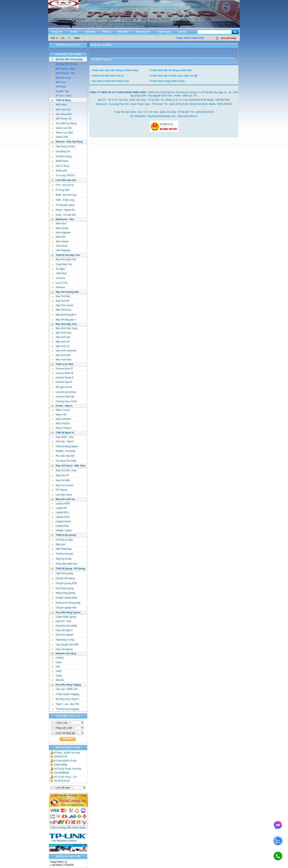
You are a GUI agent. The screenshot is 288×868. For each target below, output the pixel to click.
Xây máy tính (143, 32)
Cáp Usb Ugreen (62, 649)
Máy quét (58, 544)
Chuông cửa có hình (64, 401)
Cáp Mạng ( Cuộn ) (64, 146)
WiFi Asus (59, 82)
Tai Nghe (58, 269)
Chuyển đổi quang (63, 578)
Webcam (58, 287)
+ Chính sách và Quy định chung (167, 81)
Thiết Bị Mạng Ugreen (65, 446)
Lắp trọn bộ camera (64, 392)
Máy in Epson (61, 423)
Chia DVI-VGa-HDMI (64, 626)
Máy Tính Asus (61, 310)
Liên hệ (182, 32)
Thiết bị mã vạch (62, 554)
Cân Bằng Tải (61, 151)
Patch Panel (60, 161)
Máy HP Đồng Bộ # (64, 320)
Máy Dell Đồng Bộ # (64, 315)
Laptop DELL (60, 512)
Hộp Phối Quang (62, 573)
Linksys (58, 658)
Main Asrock (60, 228)
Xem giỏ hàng (228, 38)
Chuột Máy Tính (62, 264)
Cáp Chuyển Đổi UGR (65, 645)
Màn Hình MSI (61, 355)
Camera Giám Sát (63, 397)
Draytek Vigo (60, 91)
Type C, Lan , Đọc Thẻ (65, 704)
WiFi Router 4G (62, 119)
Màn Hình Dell (61, 337)
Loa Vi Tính (60, 283)
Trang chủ (57, 32)
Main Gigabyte (61, 233)
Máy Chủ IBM (61, 480)
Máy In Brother (61, 419)
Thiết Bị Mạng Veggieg (65, 709)
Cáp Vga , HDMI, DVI (65, 689)
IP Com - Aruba (62, 96)
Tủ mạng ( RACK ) (63, 175)
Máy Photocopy (62, 549)
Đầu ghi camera (62, 387)
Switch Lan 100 (62, 128)
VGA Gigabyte (61, 250)
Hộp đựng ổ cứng (63, 640)
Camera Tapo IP (62, 382)
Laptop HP (59, 508)
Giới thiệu (90, 32)
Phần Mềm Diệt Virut (64, 564)
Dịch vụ (107, 32)
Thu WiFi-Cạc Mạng (64, 123)
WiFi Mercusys (61, 78)
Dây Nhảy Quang (63, 588)
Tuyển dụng (164, 32)
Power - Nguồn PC (63, 210)
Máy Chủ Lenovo (63, 485)
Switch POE (60, 137)
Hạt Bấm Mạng (62, 156)
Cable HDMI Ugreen (64, 617)
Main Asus (59, 224)
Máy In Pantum (62, 428)
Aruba (57, 676)
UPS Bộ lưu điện (62, 540)
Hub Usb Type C (62, 630)
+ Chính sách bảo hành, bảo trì (107, 76)
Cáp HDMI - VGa (63, 437)
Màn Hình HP (61, 342)
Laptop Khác (60, 526)
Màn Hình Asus (62, 333)
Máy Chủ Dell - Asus (64, 470)
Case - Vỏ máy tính (64, 215)
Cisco (57, 662)
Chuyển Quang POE (64, 583)
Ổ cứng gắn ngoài (63, 205)
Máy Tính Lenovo (63, 305)
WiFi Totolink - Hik (63, 73)
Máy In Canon (61, 410)
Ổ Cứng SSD (60, 190)
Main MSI (59, 237)
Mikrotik (58, 680)
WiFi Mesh (59, 105)
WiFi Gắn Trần (61, 110)
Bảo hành (123, 32)
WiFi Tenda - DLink (63, 69)
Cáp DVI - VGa (61, 621)
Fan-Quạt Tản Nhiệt (64, 461)
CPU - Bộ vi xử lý (63, 185)
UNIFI (57, 671)
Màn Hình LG (61, 346)
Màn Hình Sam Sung (64, 328)
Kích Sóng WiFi (62, 114)
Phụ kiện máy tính (63, 456)
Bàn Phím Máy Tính (64, 260)
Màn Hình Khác (62, 360)
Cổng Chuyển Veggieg (65, 694)
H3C (56, 667)
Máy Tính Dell (61, 296)
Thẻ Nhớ (58, 278)
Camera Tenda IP (63, 378)
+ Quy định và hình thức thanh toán (110, 81)
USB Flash (59, 273)
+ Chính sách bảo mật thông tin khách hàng (114, 70)
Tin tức (73, 32)
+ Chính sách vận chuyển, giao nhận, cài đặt (173, 76)
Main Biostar (60, 242)
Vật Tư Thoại (60, 166)
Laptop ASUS (61, 517)
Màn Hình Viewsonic (64, 351)
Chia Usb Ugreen (63, 635)
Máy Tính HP (60, 301)
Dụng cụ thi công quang (66, 603)
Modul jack (59, 171)
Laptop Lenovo (61, 521)
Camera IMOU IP (63, 373)
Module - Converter (64, 451)
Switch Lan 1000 (62, 133)
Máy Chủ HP (60, 475)
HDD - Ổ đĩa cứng (63, 200)
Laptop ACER (61, 504)
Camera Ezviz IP (62, 369)
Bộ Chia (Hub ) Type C (65, 699)
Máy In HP (59, 415)
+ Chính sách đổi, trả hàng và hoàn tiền (170, 70)
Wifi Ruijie (59, 87)
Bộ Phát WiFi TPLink (64, 64)
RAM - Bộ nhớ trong (64, 195)
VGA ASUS (60, 246)
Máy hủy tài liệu (62, 559)
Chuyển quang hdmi (64, 608)
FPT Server (60, 490)
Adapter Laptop (62, 530)
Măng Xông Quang (63, 593)
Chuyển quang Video (65, 598)
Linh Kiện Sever (62, 495)
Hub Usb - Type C (63, 441)
